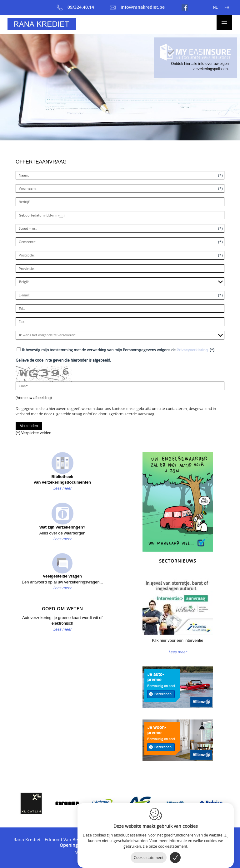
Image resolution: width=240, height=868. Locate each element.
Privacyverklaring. (193, 350)
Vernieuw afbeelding (34, 398)
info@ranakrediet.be (137, 7)
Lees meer (62, 488)
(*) (118, 350)
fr (227, 7)
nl (215, 7)
